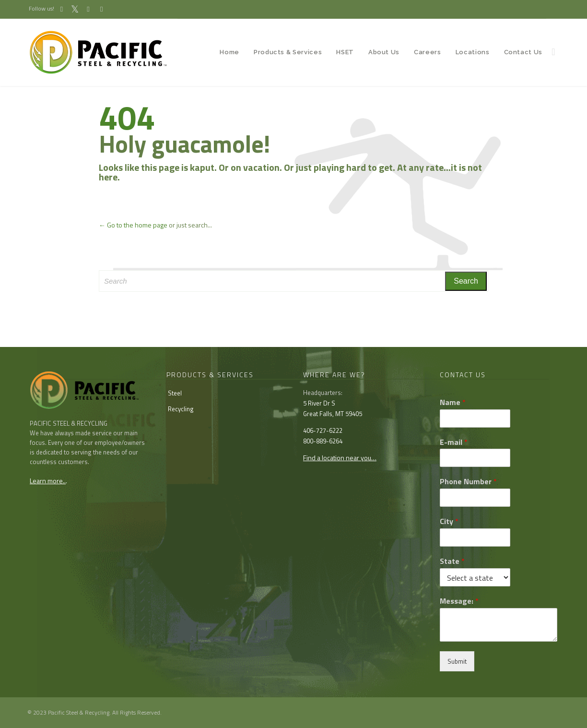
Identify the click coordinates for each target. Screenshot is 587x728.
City (449, 521)
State (452, 561)
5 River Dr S (319, 403)
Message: (459, 601)
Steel (175, 393)
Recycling (181, 409)
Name (453, 402)
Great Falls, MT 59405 (333, 414)
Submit (457, 661)
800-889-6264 (323, 441)
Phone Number (468, 482)
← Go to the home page (133, 225)
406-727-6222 (323, 430)
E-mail (454, 442)
